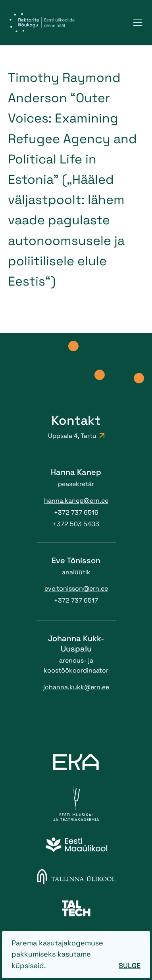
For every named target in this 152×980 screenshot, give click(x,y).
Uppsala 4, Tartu (76, 436)
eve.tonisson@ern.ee (76, 588)
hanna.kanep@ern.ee (76, 501)
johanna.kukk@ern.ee (76, 687)
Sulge (130, 965)
